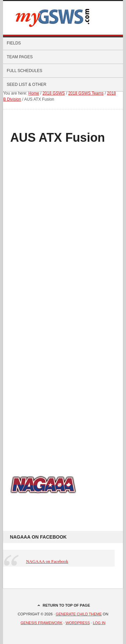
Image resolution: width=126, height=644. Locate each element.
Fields (14, 43)
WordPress (78, 623)
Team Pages (61, 57)
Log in (99, 623)
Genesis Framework (41, 623)
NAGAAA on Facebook (38, 537)
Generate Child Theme (79, 614)
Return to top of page (66, 605)
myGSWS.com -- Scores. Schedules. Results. (63, 18)
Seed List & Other (61, 84)
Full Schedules (61, 71)
